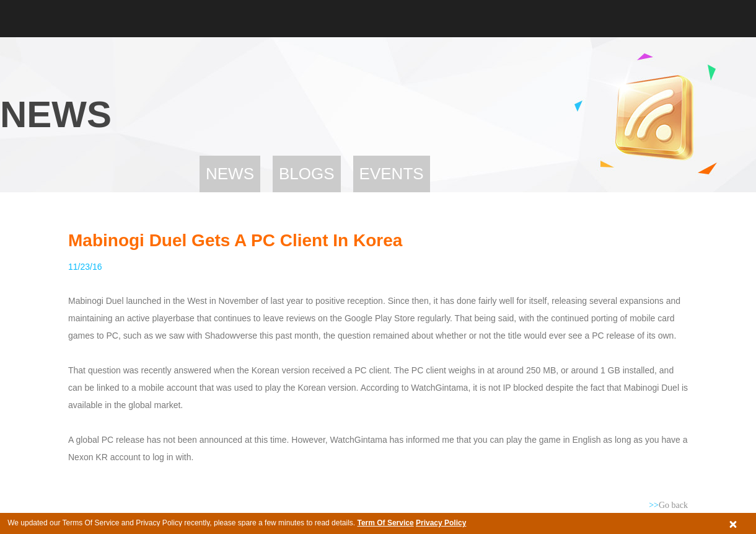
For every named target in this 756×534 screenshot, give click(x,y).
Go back (668, 505)
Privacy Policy (441, 523)
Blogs (307, 174)
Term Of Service (385, 523)
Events (392, 174)
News (230, 174)
